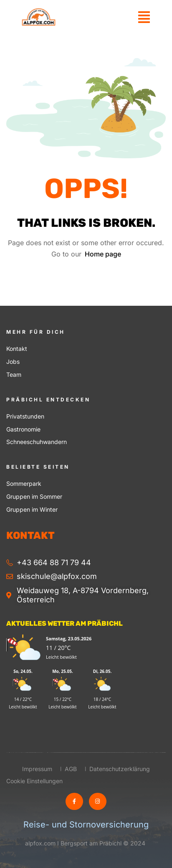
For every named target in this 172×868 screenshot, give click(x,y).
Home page (103, 254)
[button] (144, 17)
